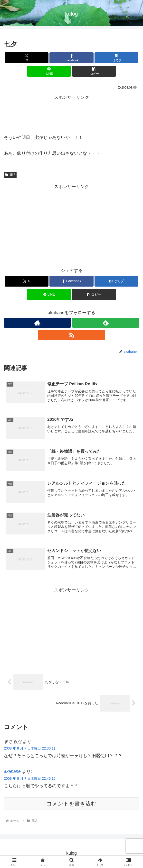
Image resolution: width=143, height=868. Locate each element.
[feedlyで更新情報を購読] (106, 323)
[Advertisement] (71, 114)
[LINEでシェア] (49, 71)
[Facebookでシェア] (71, 58)
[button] (94, 71)
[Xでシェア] (27, 58)
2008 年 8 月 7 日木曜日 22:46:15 (30, 779)
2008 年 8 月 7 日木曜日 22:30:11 (30, 749)
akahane (12, 772)
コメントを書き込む (71, 804)
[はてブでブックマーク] (116, 58)
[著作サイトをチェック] (37, 323)
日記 (10, 175)
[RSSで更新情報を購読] (71, 335)
